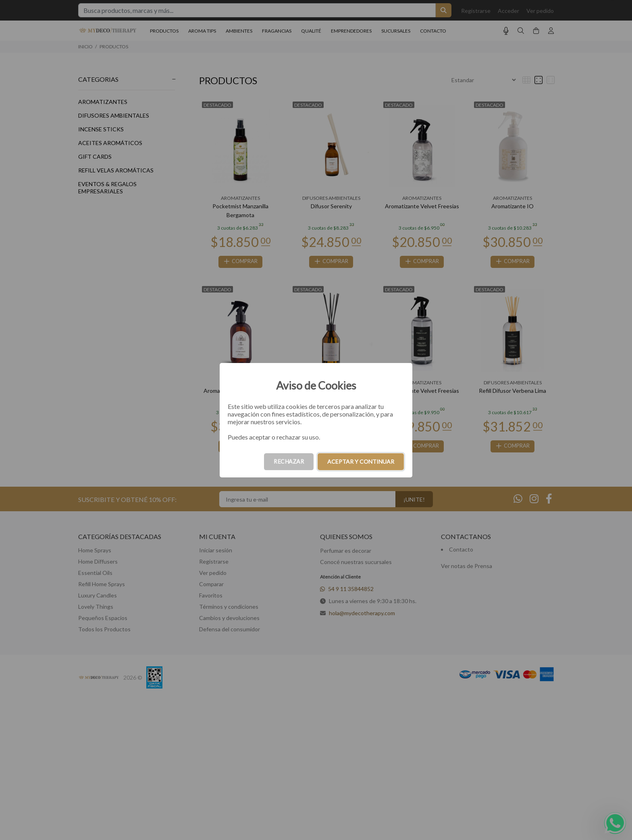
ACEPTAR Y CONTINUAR (361, 461)
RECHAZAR (289, 461)
